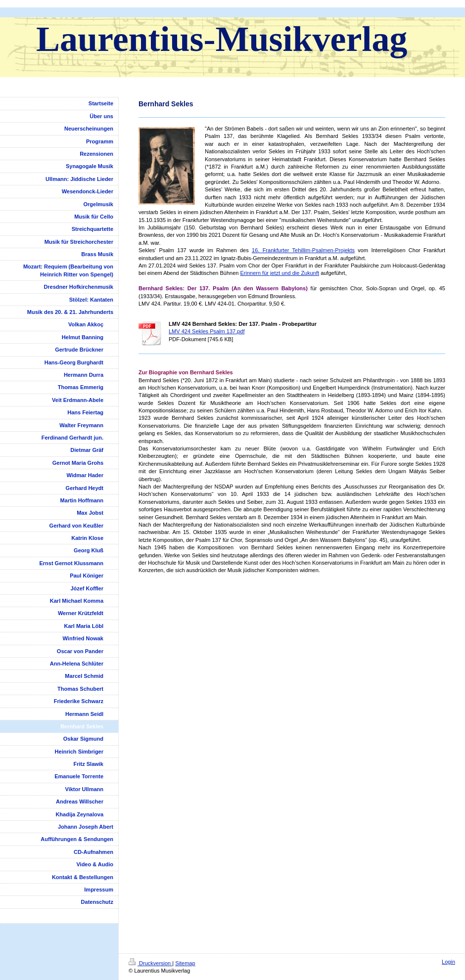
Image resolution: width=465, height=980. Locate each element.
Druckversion (150, 963)
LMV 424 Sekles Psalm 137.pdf (207, 331)
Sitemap (185, 963)
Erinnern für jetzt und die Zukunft (279, 273)
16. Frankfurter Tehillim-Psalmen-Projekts (303, 250)
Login (448, 962)
